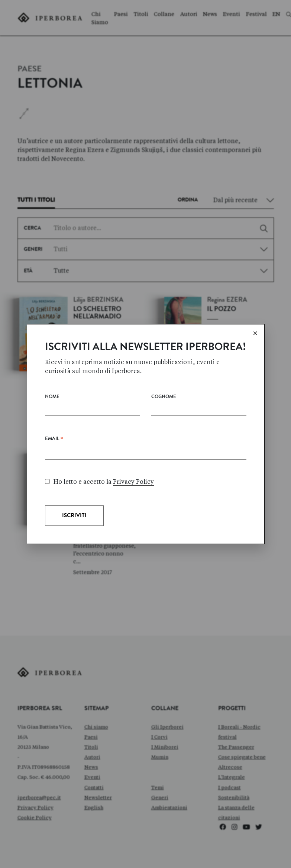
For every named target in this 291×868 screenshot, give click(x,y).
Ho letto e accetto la (99, 509)
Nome (52, 424)
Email (54, 467)
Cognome (164, 424)
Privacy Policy (133, 509)
